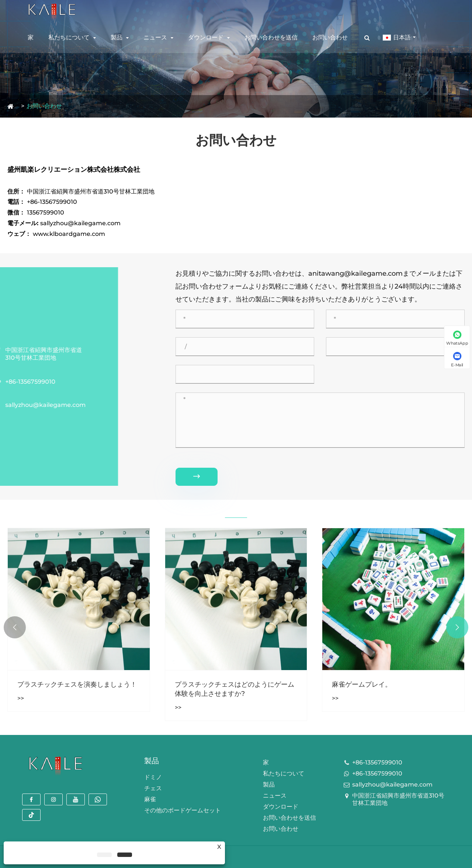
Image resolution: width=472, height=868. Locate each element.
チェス (153, 788)
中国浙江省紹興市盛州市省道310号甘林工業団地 (398, 799)
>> (21, 698)
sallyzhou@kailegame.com (392, 785)
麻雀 (150, 799)
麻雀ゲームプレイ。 (362, 684)
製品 (117, 37)
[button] (457, 627)
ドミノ (153, 777)
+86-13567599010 (377, 762)
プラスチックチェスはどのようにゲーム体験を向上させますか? (235, 689)
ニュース (155, 37)
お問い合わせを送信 (271, 37)
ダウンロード (206, 37)
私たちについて (69, 37)
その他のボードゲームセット (183, 810)
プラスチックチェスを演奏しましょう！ (77, 684)
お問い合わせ (330, 37)
